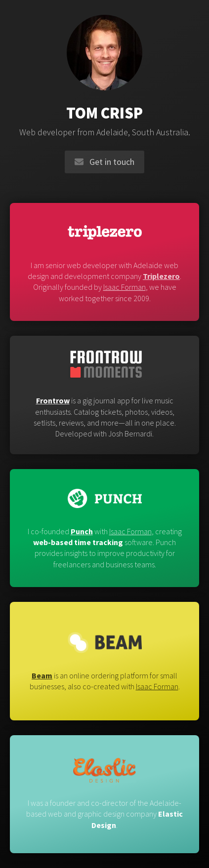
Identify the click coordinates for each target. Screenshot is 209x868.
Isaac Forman (125, 287)
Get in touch (104, 162)
